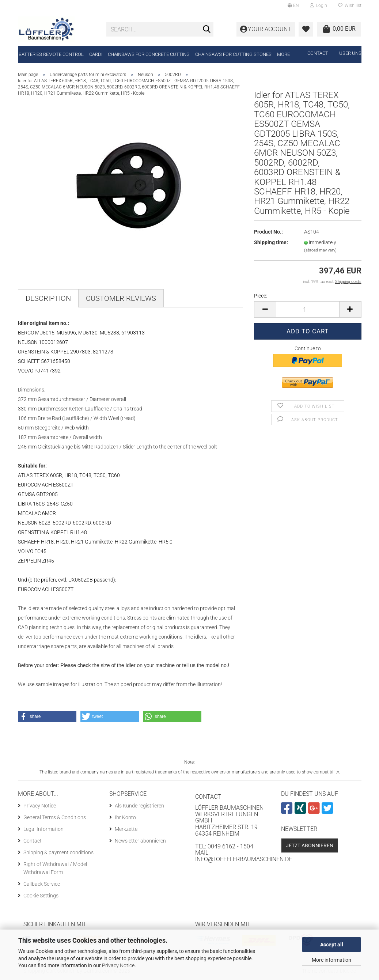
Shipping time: (271, 242)
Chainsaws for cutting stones (233, 54)
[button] (47, 716)
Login (319, 5)
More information (331, 960)
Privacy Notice (118, 965)
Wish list (350, 5)
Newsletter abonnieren (140, 841)
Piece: (261, 296)
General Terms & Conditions (55, 817)
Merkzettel (127, 829)
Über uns (350, 53)
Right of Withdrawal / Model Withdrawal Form (55, 868)
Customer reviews (121, 298)
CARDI (96, 54)
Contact (318, 53)
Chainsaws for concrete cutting (149, 54)
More (283, 54)
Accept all (332, 945)
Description (48, 298)
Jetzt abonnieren (310, 845)
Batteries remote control (51, 54)
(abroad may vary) (320, 250)
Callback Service (42, 884)
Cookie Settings (41, 896)
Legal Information (43, 829)
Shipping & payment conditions (58, 852)
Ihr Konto (125, 817)
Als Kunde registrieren (139, 806)
